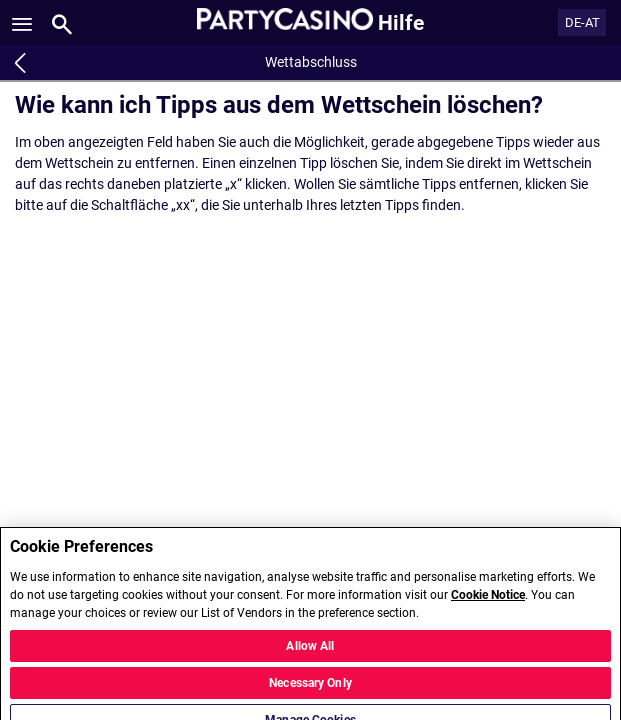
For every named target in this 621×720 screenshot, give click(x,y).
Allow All (310, 654)
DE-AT (582, 22)
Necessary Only (310, 691)
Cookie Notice (488, 604)
